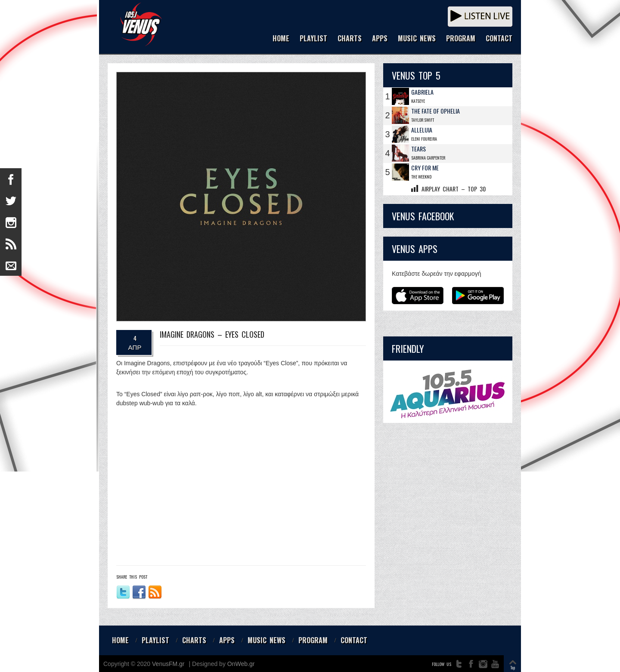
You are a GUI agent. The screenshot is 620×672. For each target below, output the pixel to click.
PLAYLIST (313, 39)
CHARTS (350, 39)
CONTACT (499, 39)
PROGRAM (461, 39)
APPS (380, 39)
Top (513, 667)
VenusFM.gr (168, 664)
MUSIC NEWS (417, 39)
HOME (281, 39)
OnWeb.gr (241, 664)
